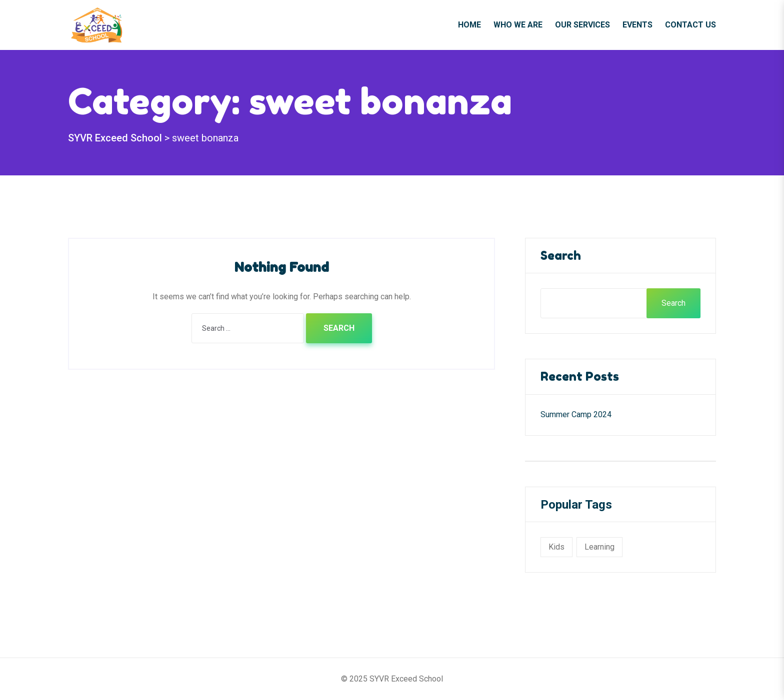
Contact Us (690, 25)
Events (637, 25)
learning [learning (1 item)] (599, 547)
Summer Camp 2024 (576, 414)
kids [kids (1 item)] (556, 547)
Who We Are (518, 25)
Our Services (582, 25)
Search (561, 256)
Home (469, 25)
